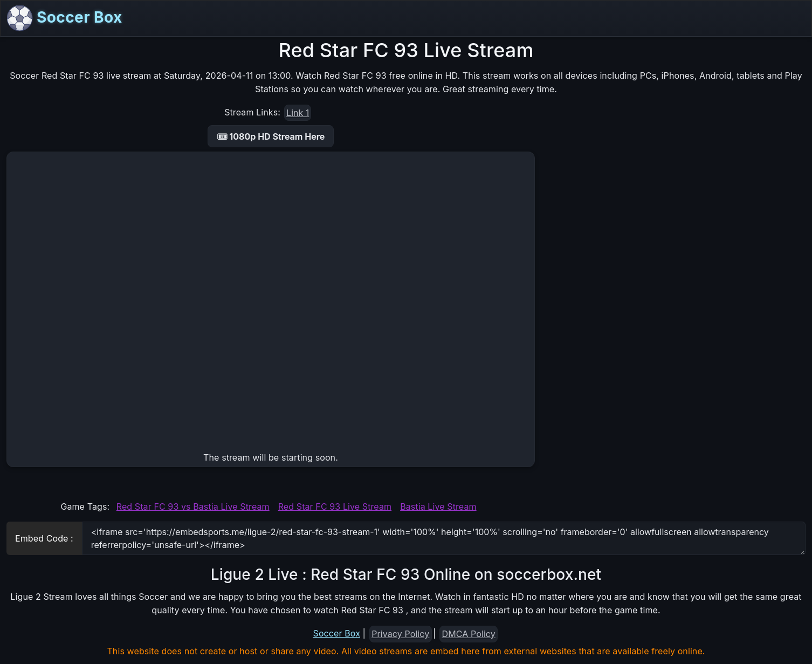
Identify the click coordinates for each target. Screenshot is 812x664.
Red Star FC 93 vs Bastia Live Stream (193, 506)
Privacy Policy (400, 634)
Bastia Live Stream (438, 506)
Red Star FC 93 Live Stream (335, 506)
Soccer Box (65, 18)
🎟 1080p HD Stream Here (271, 136)
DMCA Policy (469, 634)
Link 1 (298, 113)
